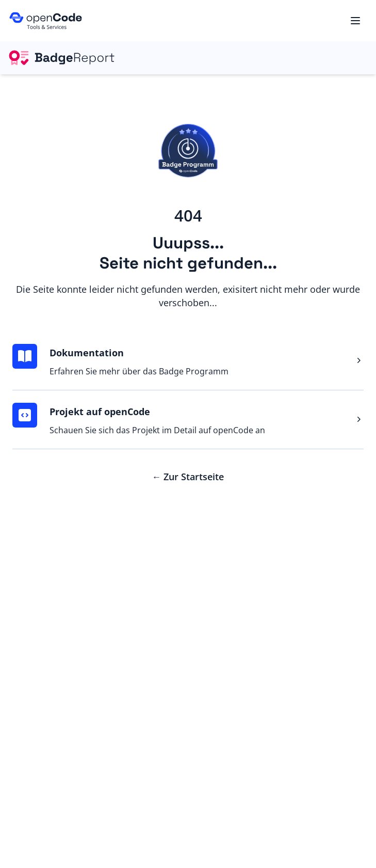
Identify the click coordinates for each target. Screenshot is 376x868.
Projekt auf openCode (100, 412)
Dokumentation (87, 353)
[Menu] (355, 21)
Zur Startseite (188, 477)
